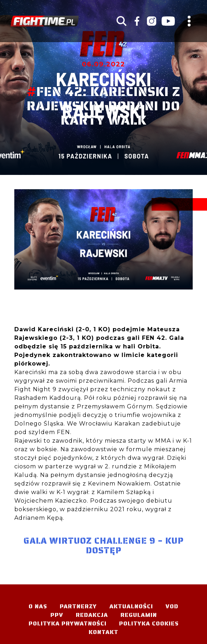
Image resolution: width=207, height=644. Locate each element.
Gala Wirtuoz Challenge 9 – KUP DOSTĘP (104, 546)
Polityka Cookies (149, 623)
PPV (57, 615)
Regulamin (139, 615)
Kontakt (103, 632)
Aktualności (131, 606)
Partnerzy (78, 606)
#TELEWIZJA (45, 21)
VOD (172, 606)
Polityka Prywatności (68, 623)
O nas (38, 606)
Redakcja (92, 615)
